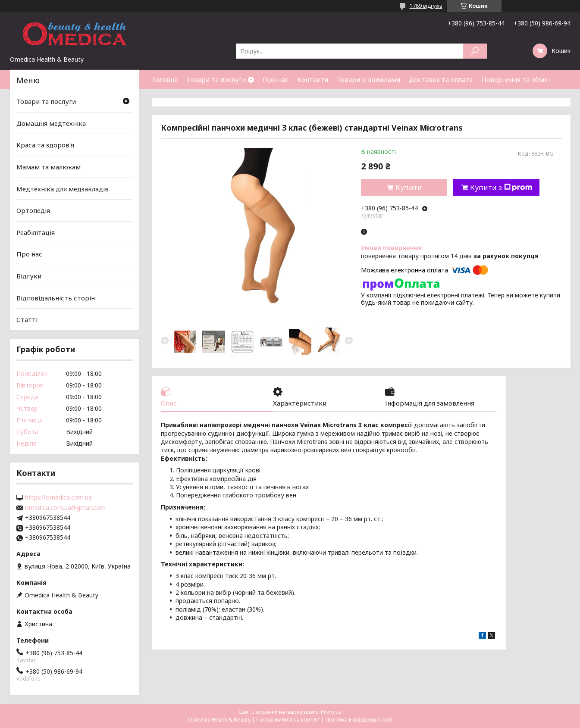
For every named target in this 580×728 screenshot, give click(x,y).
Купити (409, 187)
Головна (165, 79)
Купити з (501, 187)
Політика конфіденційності (359, 720)
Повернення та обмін (516, 79)
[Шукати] (475, 51)
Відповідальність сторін (56, 298)
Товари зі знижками (368, 79)
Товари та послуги (216, 79)
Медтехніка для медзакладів (63, 188)
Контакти (313, 79)
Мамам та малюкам (49, 167)
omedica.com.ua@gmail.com (65, 508)
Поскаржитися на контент (288, 720)
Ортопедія (33, 210)
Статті (163, 99)
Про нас (276, 79)
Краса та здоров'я (45, 145)
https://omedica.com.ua (58, 497)
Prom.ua (331, 712)
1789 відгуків (426, 6)
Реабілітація (36, 232)
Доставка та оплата (441, 79)
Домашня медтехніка (51, 123)
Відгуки (29, 276)
